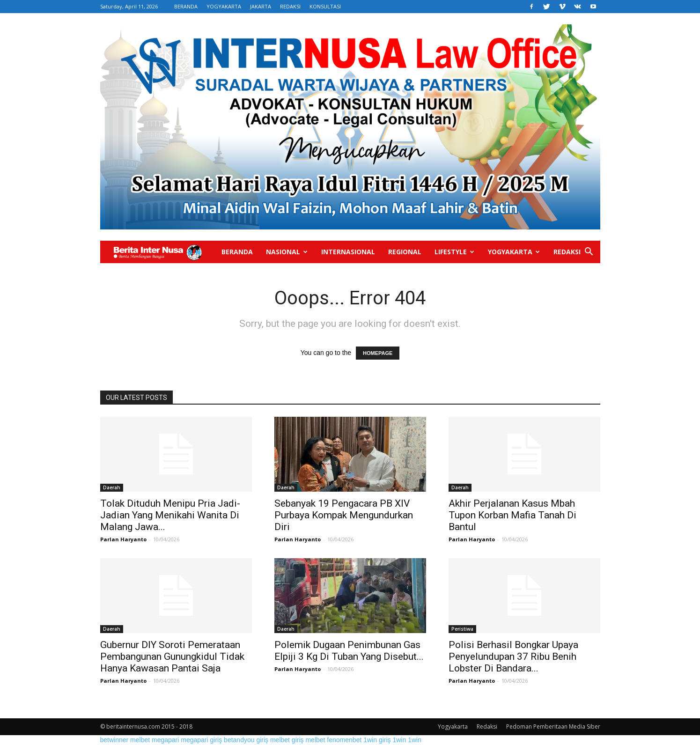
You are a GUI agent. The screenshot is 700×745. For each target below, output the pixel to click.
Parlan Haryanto (123, 539)
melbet (140, 740)
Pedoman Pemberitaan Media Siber (553, 727)
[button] (589, 253)
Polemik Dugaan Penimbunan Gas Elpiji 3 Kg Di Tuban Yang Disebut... (349, 651)
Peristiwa (462, 629)
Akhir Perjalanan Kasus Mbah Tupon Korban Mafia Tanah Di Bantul (512, 515)
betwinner (114, 740)
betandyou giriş (246, 740)
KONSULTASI (325, 6)
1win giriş (377, 740)
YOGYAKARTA (224, 6)
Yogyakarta (514, 252)
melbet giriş (287, 740)
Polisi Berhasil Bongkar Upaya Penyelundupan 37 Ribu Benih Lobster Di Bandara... (513, 656)
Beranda (237, 252)
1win (399, 740)
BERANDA (186, 6)
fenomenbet (344, 740)
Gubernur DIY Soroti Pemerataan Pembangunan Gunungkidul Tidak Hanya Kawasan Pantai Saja (172, 656)
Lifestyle (454, 252)
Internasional (348, 252)
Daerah (112, 487)
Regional (405, 252)
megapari (165, 740)
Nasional (287, 252)
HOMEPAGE (378, 353)
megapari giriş (201, 740)
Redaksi (567, 252)
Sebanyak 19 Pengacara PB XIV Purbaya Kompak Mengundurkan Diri (344, 515)
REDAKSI (290, 6)
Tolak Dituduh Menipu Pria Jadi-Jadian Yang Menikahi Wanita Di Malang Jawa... (170, 515)
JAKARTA (261, 6)
